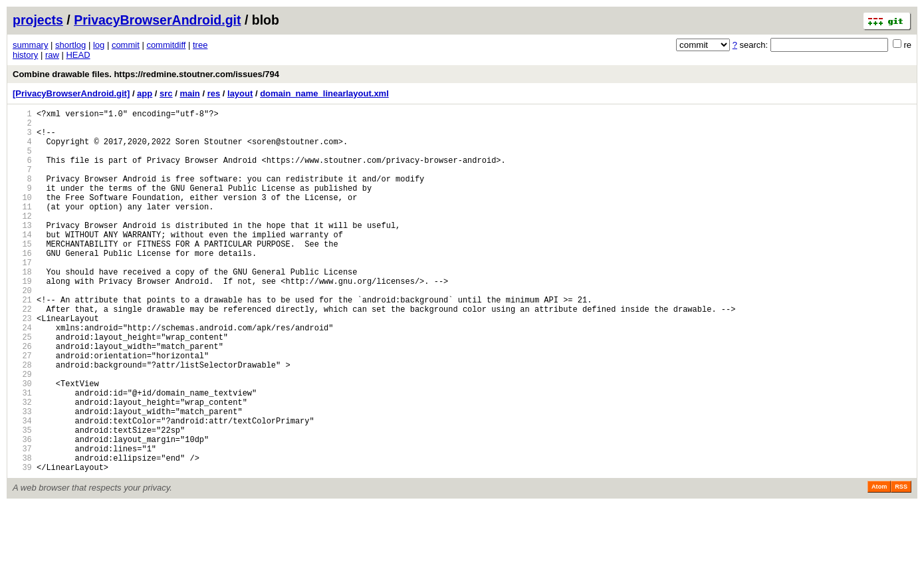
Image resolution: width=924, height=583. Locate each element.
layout (240, 93)
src (166, 93)
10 (22, 217)
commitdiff (166, 45)
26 (22, 398)
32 (22, 466)
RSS (901, 564)
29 (22, 432)
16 (22, 285)
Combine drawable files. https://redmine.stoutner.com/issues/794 (146, 74)
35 (22, 500)
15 (22, 274)
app (145, 93)
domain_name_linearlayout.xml (324, 93)
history (25, 55)
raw (52, 55)
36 (22, 511)
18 (22, 307)
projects (38, 20)
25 (22, 387)
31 (22, 454)
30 (22, 443)
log (99, 45)
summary (30, 45)
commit (126, 45)
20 (22, 330)
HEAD (78, 55)
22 (22, 353)
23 (22, 364)
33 (22, 477)
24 (22, 375)
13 (22, 251)
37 (22, 522)
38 (22, 533)
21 (22, 341)
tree (200, 45)
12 (22, 240)
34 (22, 488)
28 (22, 420)
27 (22, 409)
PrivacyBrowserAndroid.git (157, 20)
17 (22, 296)
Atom (879, 564)
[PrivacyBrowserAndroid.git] (71, 93)
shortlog (70, 45)
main (189, 93)
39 (22, 545)
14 (22, 262)
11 (22, 228)
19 (22, 319)
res (214, 93)
